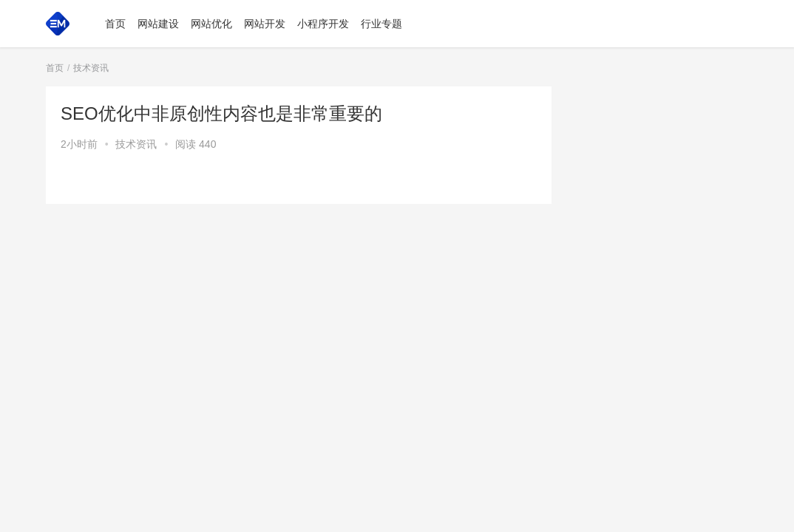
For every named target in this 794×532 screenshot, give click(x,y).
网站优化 (211, 24)
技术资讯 (136, 144)
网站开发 (265, 24)
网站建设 (158, 24)
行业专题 (381, 24)
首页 (115, 24)
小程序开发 (323, 24)
